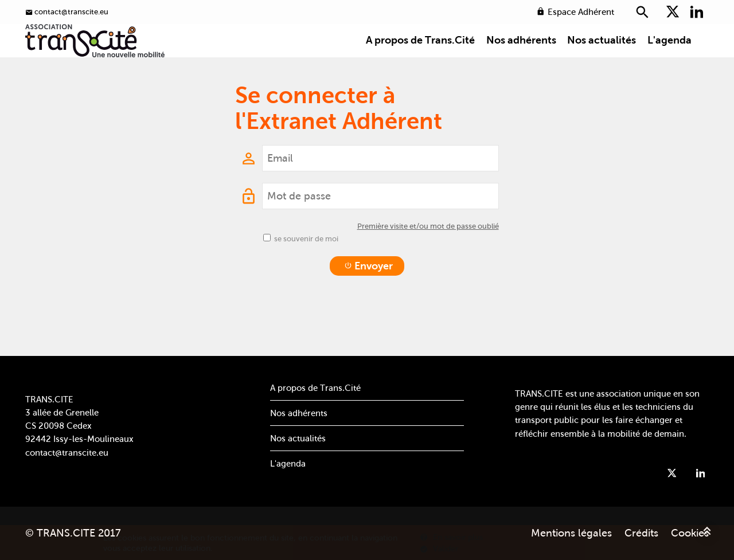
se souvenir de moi (306, 271)
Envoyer (368, 298)
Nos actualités (602, 60)
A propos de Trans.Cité (420, 60)
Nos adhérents (521, 60)
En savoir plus (451, 537)
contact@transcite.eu (67, 453)
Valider (439, 549)
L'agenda (669, 60)
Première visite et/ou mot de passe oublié (428, 258)
